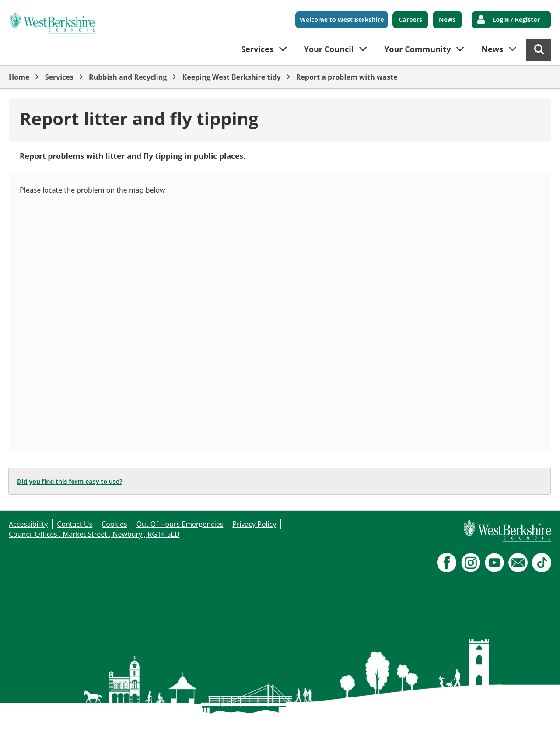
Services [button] (257, 49)
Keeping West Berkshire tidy (232, 77)
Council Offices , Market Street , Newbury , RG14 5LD (94, 534)
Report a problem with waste (347, 77)
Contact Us (75, 524)
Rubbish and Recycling (128, 77)
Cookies (114, 524)
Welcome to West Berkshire (342, 19)
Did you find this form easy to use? (70, 481)
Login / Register (516, 19)
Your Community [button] (417, 49)
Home (19, 77)
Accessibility (28, 524)
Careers (410, 19)
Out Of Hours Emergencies (180, 524)
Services (59, 77)
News (447, 19)
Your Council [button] (329, 49)
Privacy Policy (254, 524)
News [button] (492, 49)
